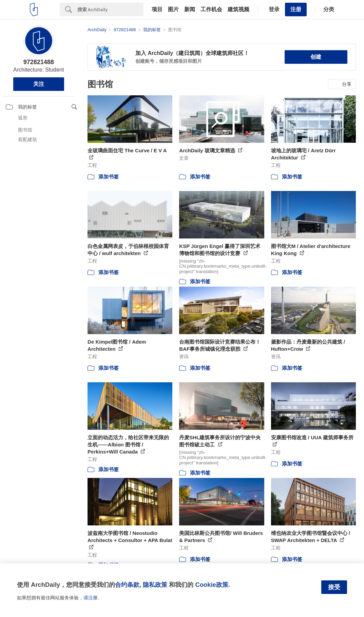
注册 (296, 9)
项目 (157, 9)
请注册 (91, 598)
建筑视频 (238, 9)
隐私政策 (155, 585)
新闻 (190, 9)
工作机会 (211, 9)
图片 (173, 9)
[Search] (110, 9)
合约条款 (127, 585)
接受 (334, 587)
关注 (39, 84)
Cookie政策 (212, 585)
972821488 (39, 62)
